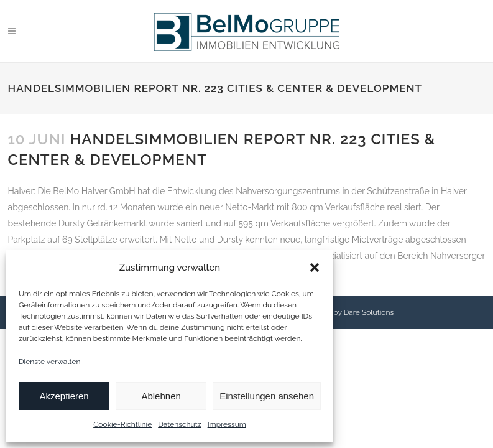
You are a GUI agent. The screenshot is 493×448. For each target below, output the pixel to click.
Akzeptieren (64, 396)
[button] (315, 268)
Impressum (227, 424)
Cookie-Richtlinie (122, 424)
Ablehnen (161, 396)
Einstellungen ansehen (267, 396)
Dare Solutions (369, 312)
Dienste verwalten (50, 362)
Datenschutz (179, 424)
